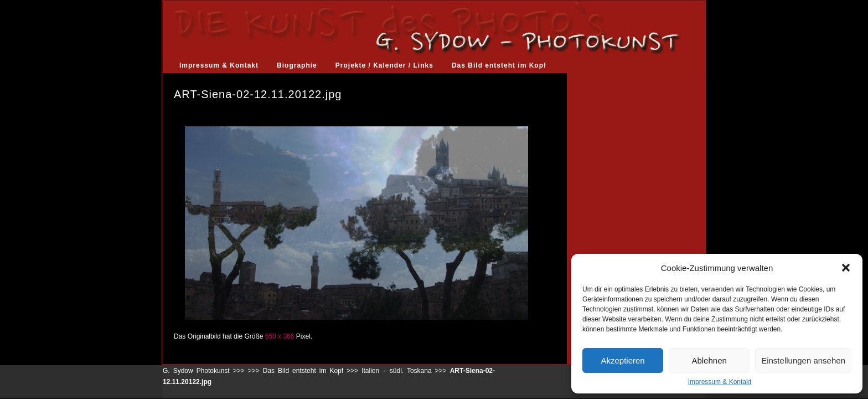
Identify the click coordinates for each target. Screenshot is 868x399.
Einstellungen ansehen (803, 360)
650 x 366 (280, 336)
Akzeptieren (622, 360)
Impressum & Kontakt (720, 382)
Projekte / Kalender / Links (384, 65)
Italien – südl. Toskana (397, 371)
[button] (846, 268)
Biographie (297, 65)
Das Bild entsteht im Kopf (499, 65)
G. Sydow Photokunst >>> (204, 371)
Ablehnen (709, 360)
